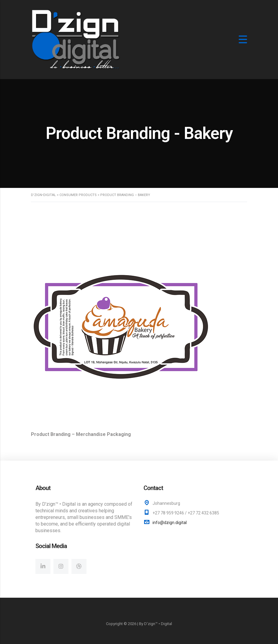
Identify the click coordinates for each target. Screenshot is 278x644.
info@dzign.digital (170, 523)
